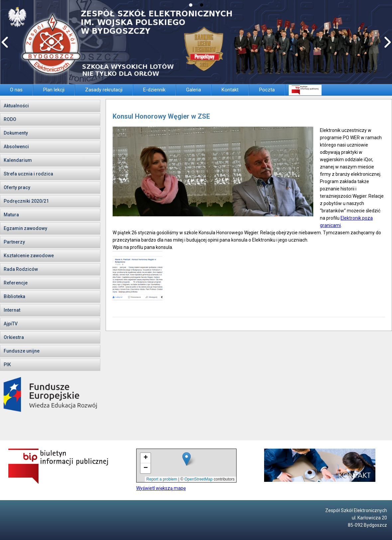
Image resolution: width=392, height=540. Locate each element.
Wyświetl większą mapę (161, 488)
